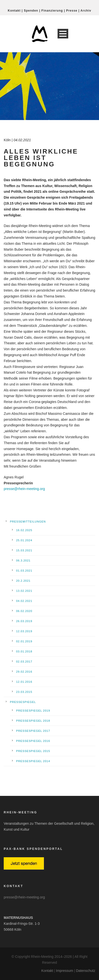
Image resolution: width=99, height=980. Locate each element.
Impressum (65, 971)
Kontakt (14, 11)
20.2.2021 (23, 581)
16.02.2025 (24, 530)
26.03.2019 (24, 621)
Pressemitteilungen (28, 522)
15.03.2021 (24, 550)
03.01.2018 (24, 651)
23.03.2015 (24, 692)
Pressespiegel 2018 (33, 721)
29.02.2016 (24, 672)
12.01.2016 (24, 682)
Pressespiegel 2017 (33, 731)
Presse (72, 11)
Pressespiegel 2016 (33, 741)
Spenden (31, 11)
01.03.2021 (24, 571)
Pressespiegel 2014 (33, 761)
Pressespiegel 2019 (33, 711)
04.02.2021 (24, 601)
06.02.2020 (24, 611)
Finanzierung (52, 11)
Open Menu (63, 34)
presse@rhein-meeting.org (24, 489)
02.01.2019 (24, 641)
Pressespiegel (23, 702)
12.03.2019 (24, 631)
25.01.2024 (24, 540)
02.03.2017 (24, 662)
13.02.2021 (24, 591)
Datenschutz (86, 971)
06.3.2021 (23, 560)
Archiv (86, 11)
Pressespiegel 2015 (33, 751)
